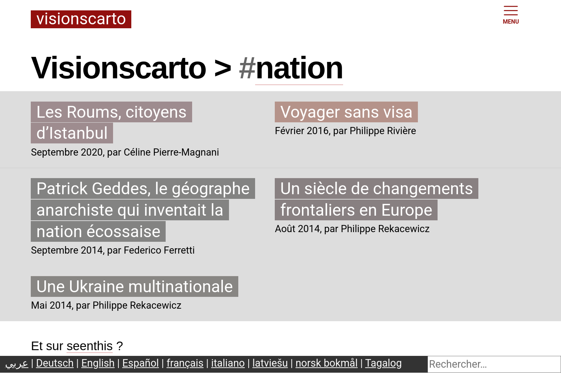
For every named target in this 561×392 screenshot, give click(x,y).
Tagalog (384, 363)
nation (299, 68)
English (98, 363)
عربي (17, 363)
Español (141, 363)
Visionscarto (81, 19)
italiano (228, 363)
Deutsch (55, 363)
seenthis (90, 346)
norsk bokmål (327, 363)
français (185, 363)
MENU (511, 14)
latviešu (270, 363)
